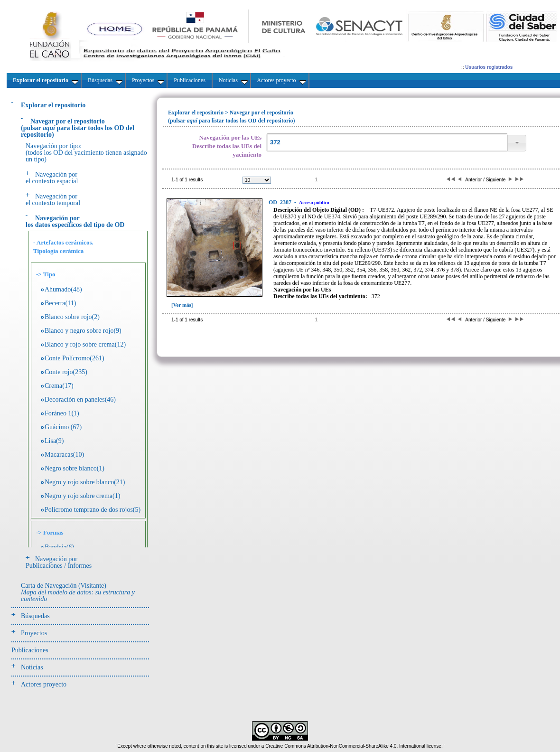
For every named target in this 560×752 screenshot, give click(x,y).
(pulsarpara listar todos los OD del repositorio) (78, 128)
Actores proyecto (44, 684)
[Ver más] (182, 305)
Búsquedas (35, 616)
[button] (517, 143)
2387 (281, 202)
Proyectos (34, 633)
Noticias (32, 667)
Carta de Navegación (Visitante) (78, 592)
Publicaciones (30, 650)
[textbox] (387, 143)
